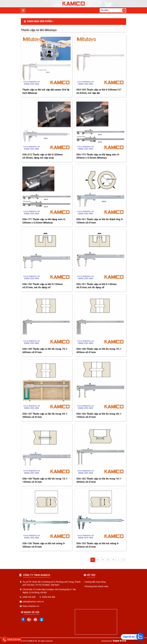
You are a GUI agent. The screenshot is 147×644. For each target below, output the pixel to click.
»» (124, 560)
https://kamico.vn (31, 606)
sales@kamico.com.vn (33, 602)
